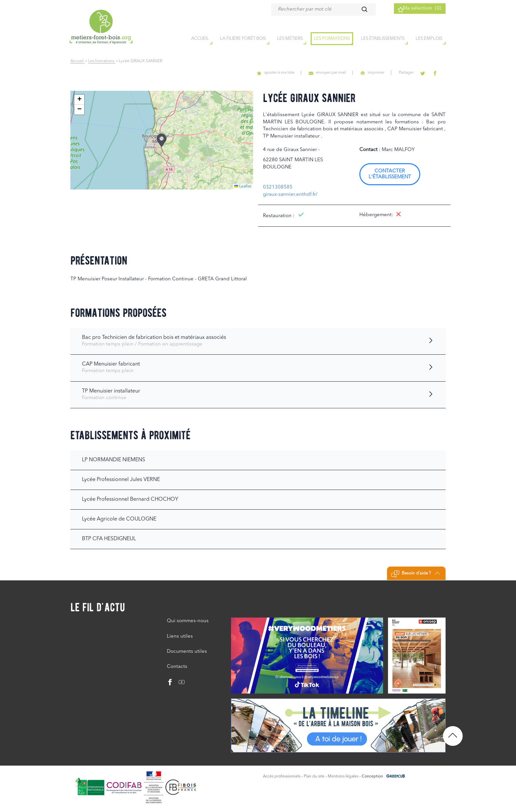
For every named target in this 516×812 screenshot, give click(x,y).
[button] (162, 140)
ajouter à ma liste (293, 73)
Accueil (77, 61)
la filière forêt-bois (243, 39)
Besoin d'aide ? (415, 574)
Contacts (177, 667)
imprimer (383, 73)
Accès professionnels (282, 776)
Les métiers (290, 39)
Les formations (332, 39)
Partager (413, 73)
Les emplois (429, 39)
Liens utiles (180, 636)
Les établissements (383, 39)
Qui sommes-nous (188, 621)
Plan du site (314, 776)
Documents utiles (187, 652)
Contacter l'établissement (390, 174)
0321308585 (278, 187)
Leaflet (243, 187)
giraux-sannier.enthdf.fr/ (290, 195)
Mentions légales (343, 776)
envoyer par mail (341, 73)
